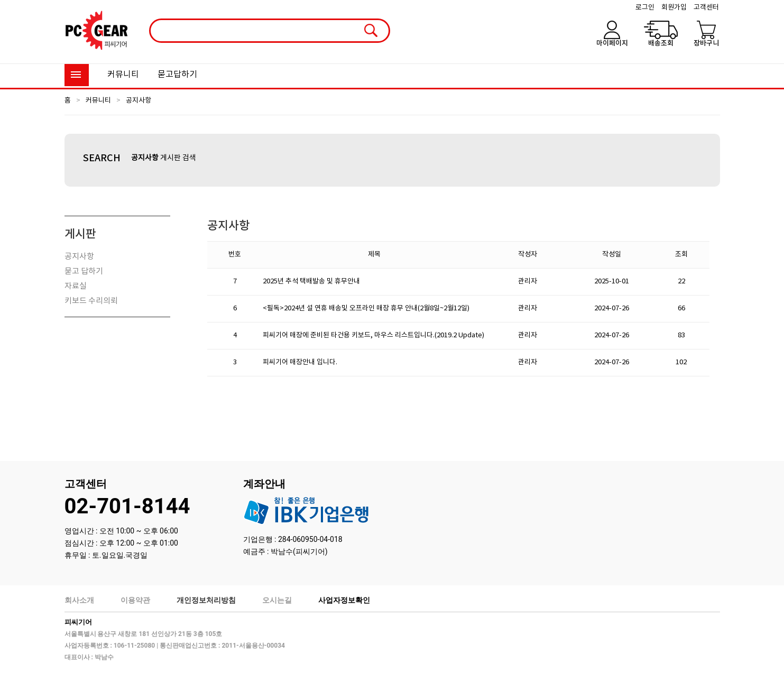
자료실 (76, 286)
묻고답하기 (177, 75)
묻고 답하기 (84, 271)
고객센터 (706, 8)
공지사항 (139, 101)
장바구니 (706, 43)
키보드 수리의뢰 (91, 301)
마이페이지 (612, 43)
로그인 (645, 8)
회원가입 (674, 8)
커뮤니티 (123, 75)
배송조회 (661, 43)
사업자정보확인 (344, 600)
